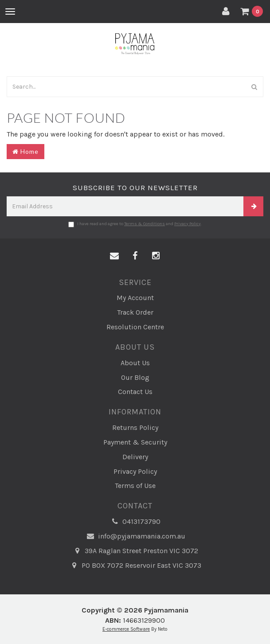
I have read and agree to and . (135, 224)
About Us (135, 363)
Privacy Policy (188, 224)
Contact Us (135, 392)
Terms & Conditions (145, 224)
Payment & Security (135, 442)
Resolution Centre (135, 327)
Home (25, 151)
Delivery (135, 457)
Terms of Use (135, 486)
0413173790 (135, 522)
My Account (135, 298)
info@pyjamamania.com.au (135, 537)
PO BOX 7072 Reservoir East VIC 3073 (135, 566)
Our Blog (135, 377)
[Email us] (114, 256)
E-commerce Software (126, 629)
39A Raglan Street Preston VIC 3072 (135, 551)
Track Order (135, 312)
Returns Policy (135, 427)
